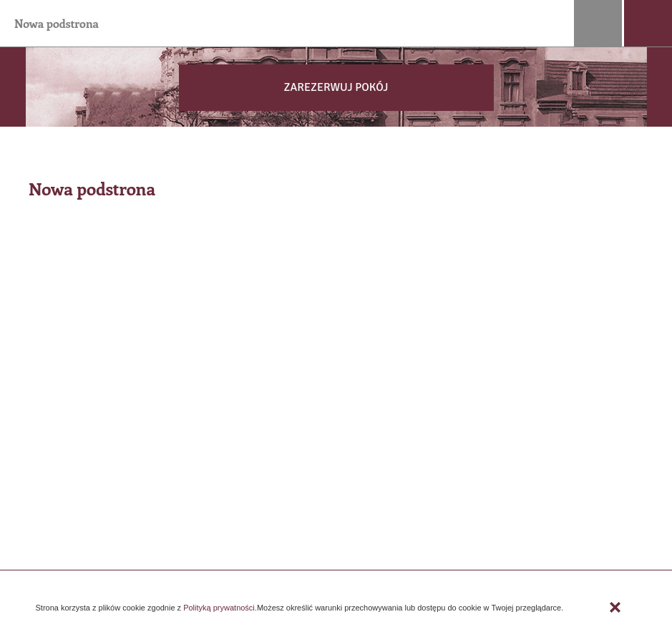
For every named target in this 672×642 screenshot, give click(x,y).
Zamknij (615, 607)
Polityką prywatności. (219, 608)
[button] (336, 88)
